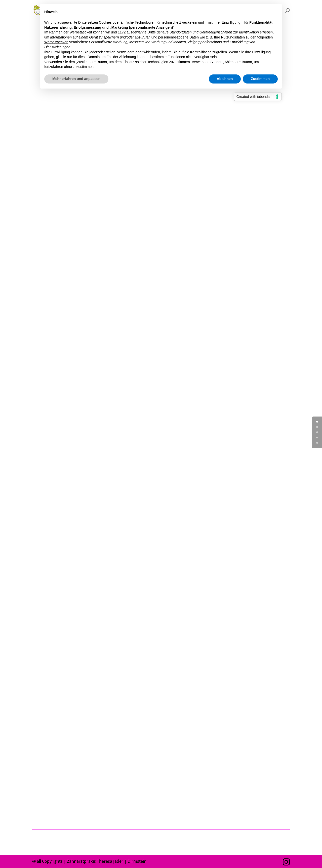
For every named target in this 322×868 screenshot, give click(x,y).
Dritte (152, 32)
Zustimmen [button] (260, 79)
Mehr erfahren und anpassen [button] (76, 79)
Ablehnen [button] (225, 79)
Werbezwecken (56, 42)
